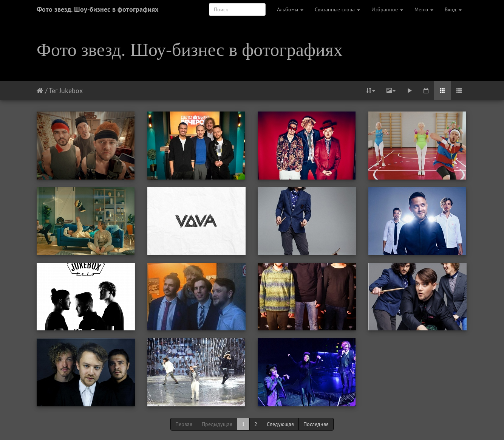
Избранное (387, 9)
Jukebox (71, 91)
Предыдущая (217, 424)
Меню (424, 9)
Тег (53, 91)
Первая (184, 424)
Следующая (280, 424)
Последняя (316, 424)
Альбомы (290, 9)
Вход (453, 9)
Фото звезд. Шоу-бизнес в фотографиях (97, 9)
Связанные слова (337, 9)
